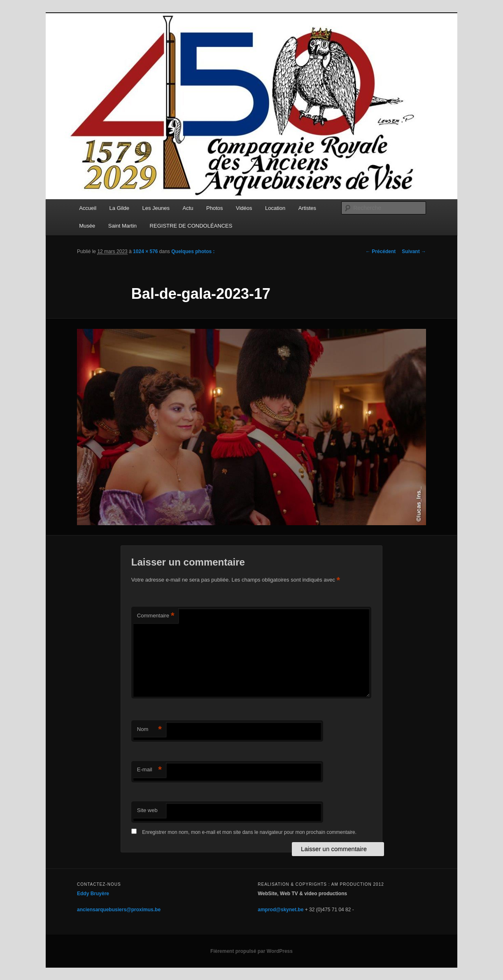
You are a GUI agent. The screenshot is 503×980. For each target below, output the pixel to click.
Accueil (88, 208)
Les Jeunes (156, 208)
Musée (87, 226)
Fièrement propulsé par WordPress (251, 951)
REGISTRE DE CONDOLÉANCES (191, 226)
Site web (147, 810)
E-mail (149, 770)
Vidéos (244, 208)
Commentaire (156, 616)
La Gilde (119, 208)
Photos (214, 208)
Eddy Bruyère (93, 894)
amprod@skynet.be (281, 910)
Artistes (307, 208)
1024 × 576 (145, 251)
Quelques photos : (193, 251)
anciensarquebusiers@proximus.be (119, 910)
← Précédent (381, 251)
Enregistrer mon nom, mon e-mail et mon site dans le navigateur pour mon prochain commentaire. (249, 832)
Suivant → (414, 251)
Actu (188, 208)
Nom (149, 730)
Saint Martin (122, 226)
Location (275, 208)
